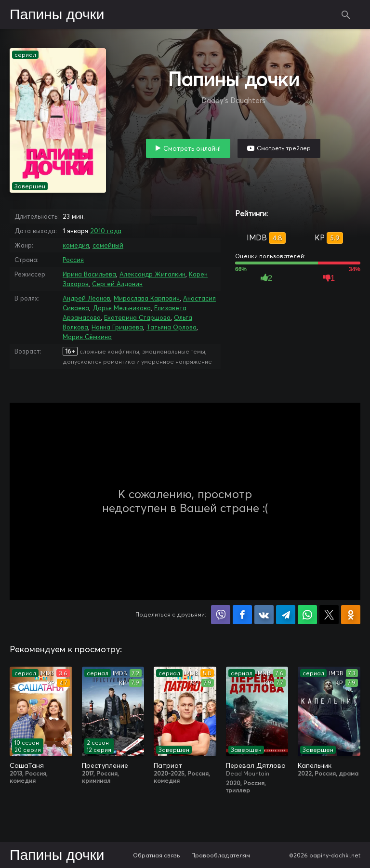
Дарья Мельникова (122, 308)
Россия (73, 260)
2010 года (106, 231)
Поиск (346, 14)
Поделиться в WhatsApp (307, 615)
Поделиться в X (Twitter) (329, 615)
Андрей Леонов (86, 298)
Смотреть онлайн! (192, 148)
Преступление (105, 765)
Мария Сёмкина (87, 337)
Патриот (168, 765)
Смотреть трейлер (284, 148)
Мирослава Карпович (147, 298)
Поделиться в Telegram (286, 615)
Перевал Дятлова (256, 765)
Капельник (315, 765)
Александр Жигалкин (152, 274)
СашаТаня (27, 765)
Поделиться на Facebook (242, 615)
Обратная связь (157, 855)
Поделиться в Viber (221, 615)
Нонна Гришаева (117, 327)
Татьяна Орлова (172, 327)
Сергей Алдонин (117, 284)
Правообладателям (221, 855)
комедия (76, 245)
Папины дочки (57, 15)
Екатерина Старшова (137, 317)
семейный (108, 245)
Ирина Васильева (89, 274)
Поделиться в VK (264, 615)
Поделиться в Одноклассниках (351, 615)
